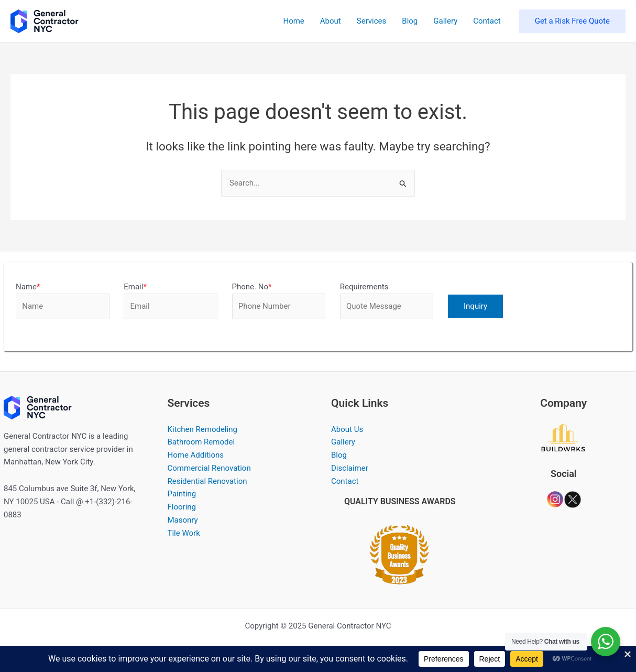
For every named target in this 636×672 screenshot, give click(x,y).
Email (135, 287)
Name (28, 287)
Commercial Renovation (209, 468)
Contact (487, 21)
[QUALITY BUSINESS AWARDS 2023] (400, 552)
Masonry (183, 520)
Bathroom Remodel (201, 442)
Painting (182, 494)
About (331, 21)
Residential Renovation (207, 481)
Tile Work (184, 533)
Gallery (445, 21)
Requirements (364, 287)
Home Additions (196, 455)
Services (372, 21)
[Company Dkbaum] (563, 437)
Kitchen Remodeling (202, 429)
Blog (410, 21)
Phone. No (252, 287)
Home (293, 21)
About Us (347, 429)
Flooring (182, 507)
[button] (572, 21)
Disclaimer (350, 468)
